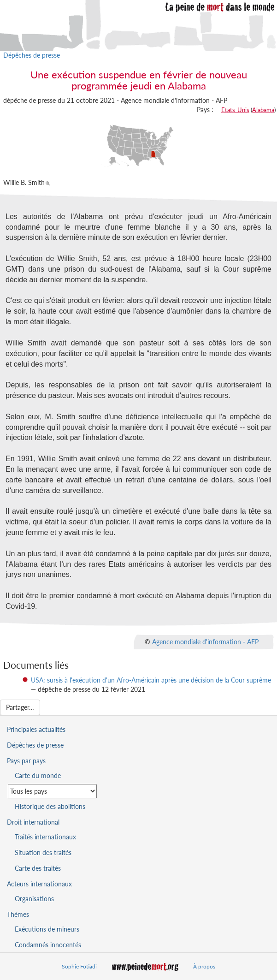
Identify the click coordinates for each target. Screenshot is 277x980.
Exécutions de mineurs (47, 929)
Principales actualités (36, 729)
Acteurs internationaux (39, 884)
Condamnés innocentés (48, 945)
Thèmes (18, 914)
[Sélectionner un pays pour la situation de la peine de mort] (52, 791)
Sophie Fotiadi (79, 966)
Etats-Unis (235, 110)
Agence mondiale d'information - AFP (205, 641)
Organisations (34, 899)
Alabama (263, 110)
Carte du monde (38, 775)
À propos (204, 966)
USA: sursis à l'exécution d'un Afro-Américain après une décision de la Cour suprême (151, 680)
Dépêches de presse (32, 55)
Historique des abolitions (50, 806)
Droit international (33, 822)
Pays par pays (26, 761)
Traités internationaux (45, 837)
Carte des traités (38, 868)
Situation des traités (43, 852)
